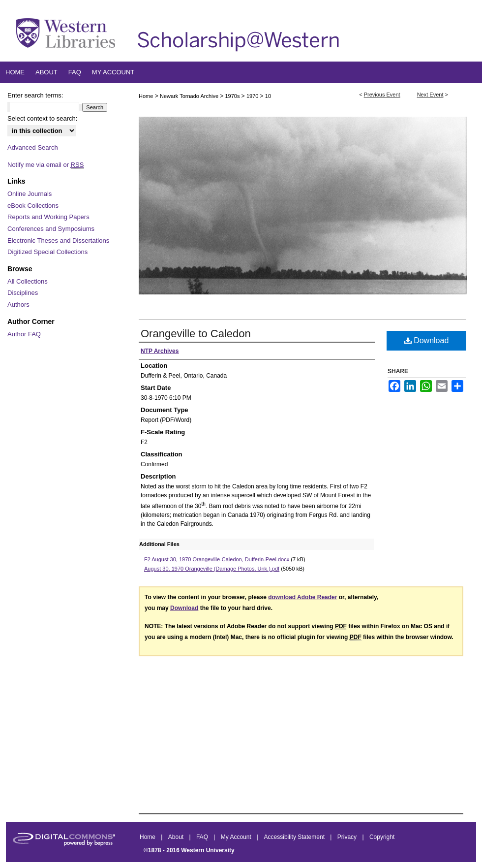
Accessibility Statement (295, 837)
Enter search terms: (35, 95)
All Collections (28, 281)
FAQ (203, 837)
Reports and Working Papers (48, 217)
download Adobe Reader (302, 597)
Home (146, 96)
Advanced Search (33, 147)
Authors (18, 305)
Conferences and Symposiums (51, 229)
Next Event (430, 95)
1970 (253, 96)
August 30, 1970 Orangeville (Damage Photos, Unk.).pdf (212, 569)
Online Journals (30, 194)
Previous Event (382, 95)
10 (268, 96)
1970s (233, 96)
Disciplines (23, 293)
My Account (237, 837)
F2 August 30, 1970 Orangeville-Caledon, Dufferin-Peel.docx (217, 559)
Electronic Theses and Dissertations (58, 241)
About (177, 837)
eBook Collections (33, 206)
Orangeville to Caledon (196, 334)
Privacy (348, 837)
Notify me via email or (45, 165)
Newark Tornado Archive (190, 96)
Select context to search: (42, 118)
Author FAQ (24, 334)
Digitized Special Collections (47, 252)
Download (427, 340)
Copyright (382, 837)
